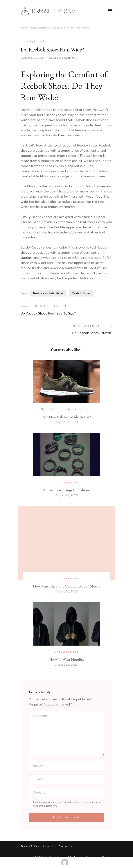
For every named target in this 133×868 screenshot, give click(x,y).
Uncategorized (32, 41)
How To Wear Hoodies (66, 659)
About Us (49, 847)
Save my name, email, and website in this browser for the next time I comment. (66, 804)
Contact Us (66, 847)
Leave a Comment (65, 58)
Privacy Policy (30, 847)
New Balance (52, 409)
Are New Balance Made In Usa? (67, 417)
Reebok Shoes (81, 293)
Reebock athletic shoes (48, 293)
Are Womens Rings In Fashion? (67, 490)
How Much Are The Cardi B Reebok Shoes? (66, 586)
